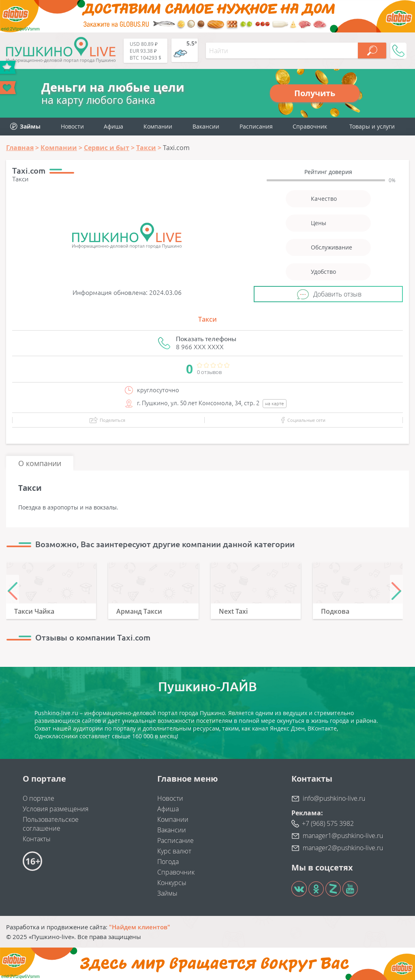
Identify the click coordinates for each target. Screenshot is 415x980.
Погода (168, 862)
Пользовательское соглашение (51, 824)
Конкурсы (172, 883)
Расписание (175, 840)
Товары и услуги (372, 126)
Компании (158, 126)
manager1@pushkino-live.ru (343, 836)
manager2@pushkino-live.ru (343, 848)
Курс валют (174, 851)
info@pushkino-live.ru (334, 798)
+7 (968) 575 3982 (328, 823)
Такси (207, 319)
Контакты (37, 839)
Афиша (113, 126)
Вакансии (206, 126)
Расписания (256, 126)
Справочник (310, 126)
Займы (167, 893)
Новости (72, 126)
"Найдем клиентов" (140, 927)
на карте (275, 403)
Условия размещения (56, 809)
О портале (39, 798)
